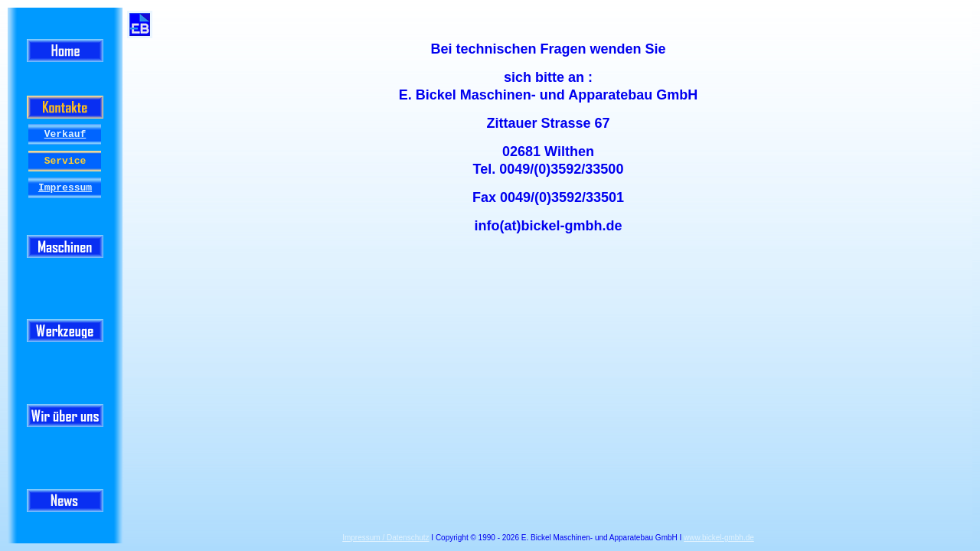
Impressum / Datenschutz (385, 538)
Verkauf (65, 134)
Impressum (65, 187)
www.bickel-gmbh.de (719, 538)
